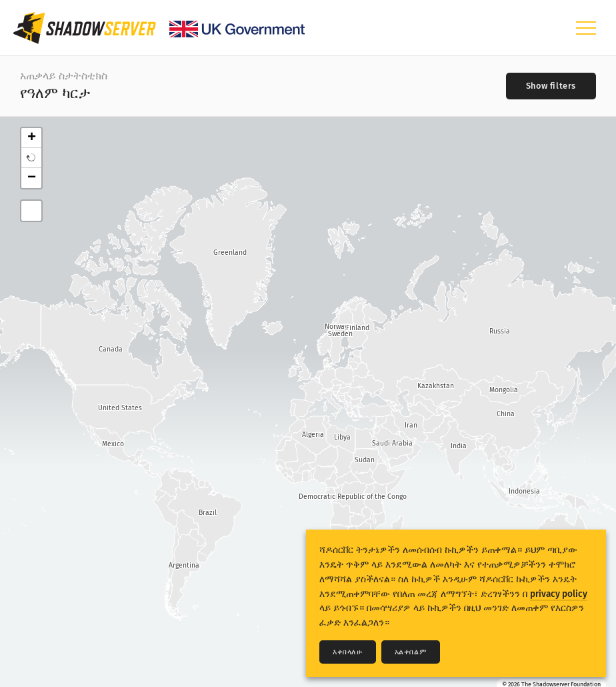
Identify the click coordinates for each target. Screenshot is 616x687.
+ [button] (32, 138)
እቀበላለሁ (348, 652)
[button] (31, 158)
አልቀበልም (411, 652)
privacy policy (559, 594)
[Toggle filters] (551, 86)
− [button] (32, 178)
